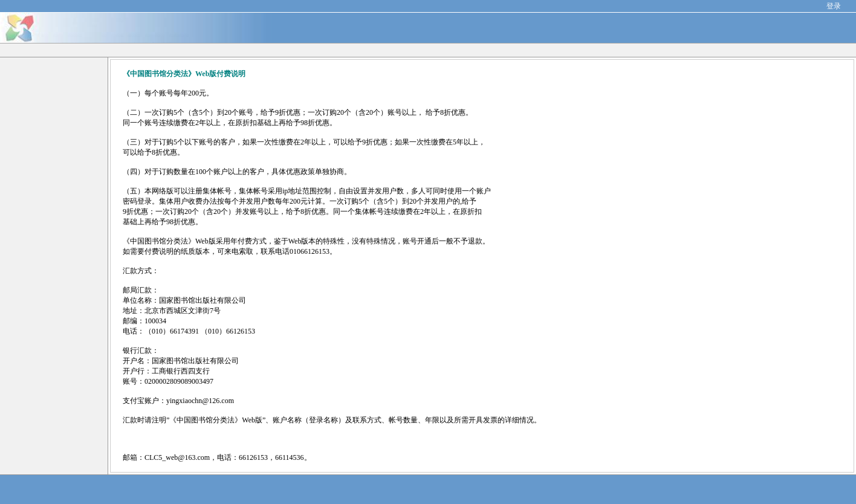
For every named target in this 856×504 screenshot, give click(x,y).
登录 (834, 6)
